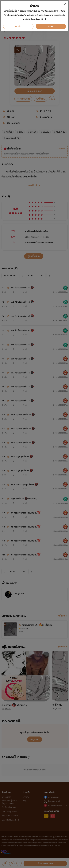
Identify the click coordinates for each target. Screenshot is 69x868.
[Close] (65, 4)
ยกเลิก (18, 26)
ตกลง (51, 26)
